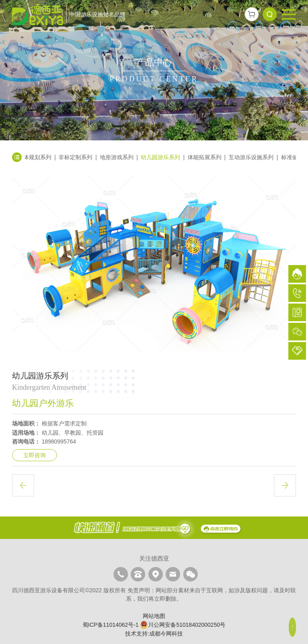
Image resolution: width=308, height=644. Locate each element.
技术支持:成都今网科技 (154, 634)
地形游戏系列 (117, 157)
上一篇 (23, 485)
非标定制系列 (75, 157)
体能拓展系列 (205, 157)
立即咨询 (34, 455)
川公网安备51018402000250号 (183, 625)
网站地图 (154, 616)
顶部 (293, 627)
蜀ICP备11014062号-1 (111, 625)
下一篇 (285, 485)
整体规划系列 (34, 157)
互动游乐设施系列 (251, 157)
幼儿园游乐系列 (160, 157)
